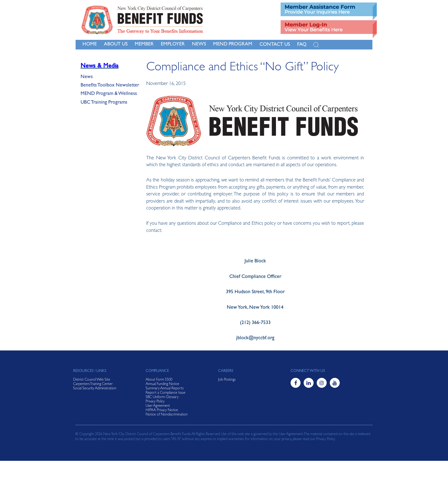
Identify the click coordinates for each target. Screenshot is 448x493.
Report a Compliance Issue (166, 393)
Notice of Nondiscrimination (167, 415)
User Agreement (158, 406)
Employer (173, 45)
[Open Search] (316, 45)
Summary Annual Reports (165, 389)
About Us (116, 45)
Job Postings (227, 380)
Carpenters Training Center (93, 384)
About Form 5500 (159, 380)
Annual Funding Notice (162, 384)
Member (144, 45)
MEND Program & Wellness (109, 94)
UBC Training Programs (104, 103)
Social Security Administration (95, 389)
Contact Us (275, 45)
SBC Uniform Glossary (162, 397)
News (87, 77)
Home (90, 45)
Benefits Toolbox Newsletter (110, 86)
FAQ (302, 45)
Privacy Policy (155, 402)
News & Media (100, 66)
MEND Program (233, 45)
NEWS (199, 45)
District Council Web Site (92, 380)
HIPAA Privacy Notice (162, 411)
